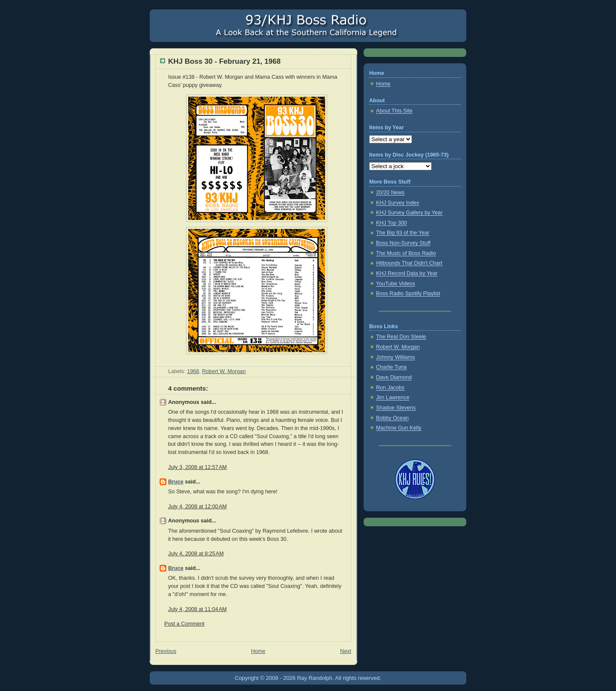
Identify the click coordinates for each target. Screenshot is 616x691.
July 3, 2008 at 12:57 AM (197, 467)
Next (346, 651)
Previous (166, 651)
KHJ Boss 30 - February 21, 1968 (224, 61)
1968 (193, 371)
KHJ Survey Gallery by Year (409, 213)
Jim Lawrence (393, 397)
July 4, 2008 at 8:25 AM (196, 554)
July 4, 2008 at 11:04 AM (197, 609)
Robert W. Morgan (224, 371)
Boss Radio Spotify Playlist (408, 294)
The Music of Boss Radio (406, 253)
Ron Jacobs (390, 388)
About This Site (394, 111)
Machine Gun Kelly (399, 428)
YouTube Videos (395, 284)
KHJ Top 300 (391, 223)
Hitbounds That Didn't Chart (409, 263)
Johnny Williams (395, 357)
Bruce (176, 482)
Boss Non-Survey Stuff (403, 243)
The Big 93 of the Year (403, 233)
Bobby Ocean (392, 418)
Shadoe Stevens (396, 408)
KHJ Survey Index (398, 203)
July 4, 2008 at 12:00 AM (197, 507)
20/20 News (390, 193)
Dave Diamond (394, 377)
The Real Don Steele (401, 337)
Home (258, 651)
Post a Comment (184, 624)
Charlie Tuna (391, 367)
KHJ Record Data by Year (407, 273)
